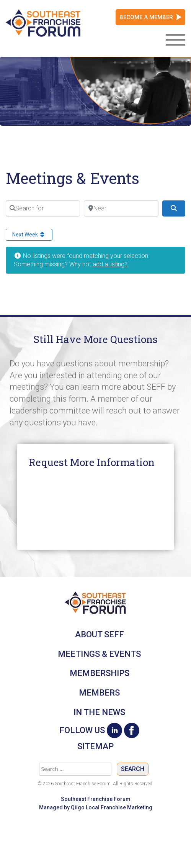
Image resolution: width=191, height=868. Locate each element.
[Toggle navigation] (175, 39)
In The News (99, 712)
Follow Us (82, 730)
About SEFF (100, 634)
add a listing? (110, 264)
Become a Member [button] (146, 17)
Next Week (29, 235)
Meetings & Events (99, 654)
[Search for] (43, 208)
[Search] (174, 208)
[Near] (121, 208)
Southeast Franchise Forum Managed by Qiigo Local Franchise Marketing (96, 803)
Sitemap (95, 747)
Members (99, 693)
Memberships (100, 673)
